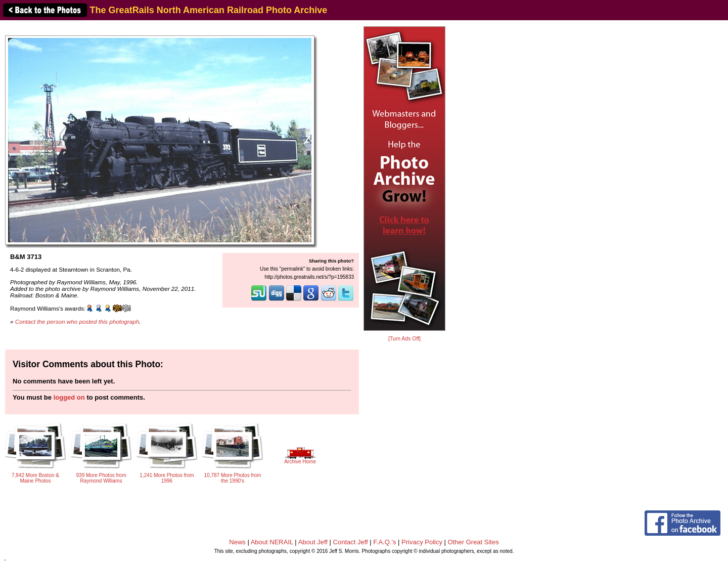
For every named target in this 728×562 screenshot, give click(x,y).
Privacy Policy (422, 542)
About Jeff (313, 542)
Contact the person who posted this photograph (77, 321)
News (237, 542)
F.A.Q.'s (384, 542)
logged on (69, 397)
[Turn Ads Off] (404, 339)
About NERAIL (272, 542)
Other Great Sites (473, 542)
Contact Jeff (351, 542)
